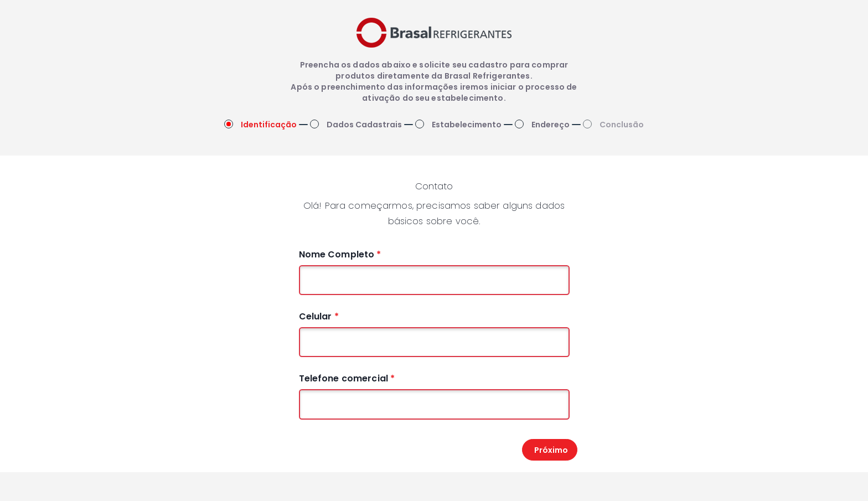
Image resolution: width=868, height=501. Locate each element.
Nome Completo (340, 255)
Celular (319, 317)
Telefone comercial (347, 379)
